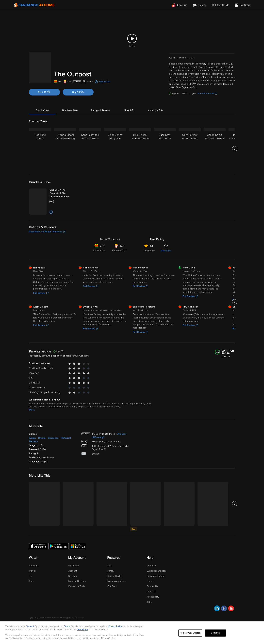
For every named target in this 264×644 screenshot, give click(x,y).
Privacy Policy (115, 626)
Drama (42, 438)
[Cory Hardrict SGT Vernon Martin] (190, 149)
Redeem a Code (77, 586)
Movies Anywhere (117, 581)
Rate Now (166, 251)
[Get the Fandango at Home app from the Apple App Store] (38, 546)
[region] (132, 633)
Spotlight (34, 566)
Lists (110, 566)
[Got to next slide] (235, 149)
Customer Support (156, 576)
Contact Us (152, 586)
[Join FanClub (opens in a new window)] (179, 5)
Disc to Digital (114, 576)
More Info (129, 110)
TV (31, 576)
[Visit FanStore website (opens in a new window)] (242, 5)
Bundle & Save (70, 110)
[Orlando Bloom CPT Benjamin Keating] (65, 149)
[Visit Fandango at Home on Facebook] (224, 609)
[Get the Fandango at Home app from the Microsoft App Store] (78, 546)
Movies (33, 571)
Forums (150, 581)
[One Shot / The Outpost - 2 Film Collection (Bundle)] (63, 193)
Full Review (41, 293)
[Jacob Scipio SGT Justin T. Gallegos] (215, 149)
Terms (67, 626)
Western (34, 441)
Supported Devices (156, 571)
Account (73, 571)
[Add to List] (51, 212)
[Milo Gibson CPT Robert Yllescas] (140, 149)
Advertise (151, 592)
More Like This (155, 110)
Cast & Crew (42, 110)
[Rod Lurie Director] (40, 149)
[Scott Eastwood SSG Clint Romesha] (90, 149)
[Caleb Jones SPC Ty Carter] (115, 149)
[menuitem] (220, 5)
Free (31, 581)
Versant (30, 626)
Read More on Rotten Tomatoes (47, 232)
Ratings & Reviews (101, 110)
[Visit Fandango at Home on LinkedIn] (217, 609)
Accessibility (153, 597)
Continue (215, 633)
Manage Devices (77, 581)
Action (32, 438)
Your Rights (83, 630)
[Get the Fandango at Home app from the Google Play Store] (59, 546)
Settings (72, 576)
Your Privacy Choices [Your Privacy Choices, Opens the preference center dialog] (190, 633)
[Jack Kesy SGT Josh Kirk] (165, 149)
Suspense (53, 438)
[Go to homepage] (34, 5)
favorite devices (207, 94)
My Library (74, 566)
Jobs (149, 602)
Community (149, 251)
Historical (66, 438)
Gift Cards (112, 586)
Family (111, 571)
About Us (151, 566)
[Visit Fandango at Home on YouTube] (231, 609)
